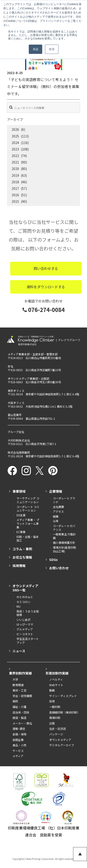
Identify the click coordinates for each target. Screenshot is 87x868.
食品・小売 (19, 745)
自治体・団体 (21, 712)
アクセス (58, 511)
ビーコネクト (25, 634)
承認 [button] (35, 49)
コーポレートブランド (64, 500)
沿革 (56, 521)
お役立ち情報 (22, 557)
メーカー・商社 (22, 723)
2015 (15, 201)
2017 (15, 188)
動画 (52, 690)
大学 (15, 679)
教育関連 (18, 685)
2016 (15, 195)
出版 (52, 723)
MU (18, 606)
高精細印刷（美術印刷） (64, 712)
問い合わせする (46, 268)
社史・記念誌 (58, 729)
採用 (52, 701)
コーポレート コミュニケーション (28, 509)
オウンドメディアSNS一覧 (25, 588)
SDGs (53, 560)
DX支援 (21, 515)
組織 (56, 516)
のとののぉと (25, 597)
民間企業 (18, 740)
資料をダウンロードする (46, 287)
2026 (15, 129)
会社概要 (58, 507)
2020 (15, 169)
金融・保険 (19, 734)
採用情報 (19, 566)
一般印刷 (55, 707)
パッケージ (56, 734)
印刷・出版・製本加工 (28, 539)
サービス (18, 751)
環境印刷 (55, 718)
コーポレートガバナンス (64, 528)
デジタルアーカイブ (62, 745)
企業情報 (56, 491)
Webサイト (56, 685)
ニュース (19, 651)
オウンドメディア (60, 740)
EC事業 (21, 532)
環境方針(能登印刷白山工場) (64, 549)
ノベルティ (56, 679)
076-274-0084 (44, 310)
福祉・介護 (19, 707)
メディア (18, 756)
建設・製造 (19, 718)
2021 (15, 162)
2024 (15, 143)
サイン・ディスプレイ (63, 696)
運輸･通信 (19, 729)
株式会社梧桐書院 (19, 452)
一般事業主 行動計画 (64, 536)
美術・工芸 (19, 690)
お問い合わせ (59, 568)
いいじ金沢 (23, 620)
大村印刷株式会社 (19, 440)
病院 (15, 701)
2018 (15, 182)
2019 (15, 175)
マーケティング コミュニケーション (28, 500)
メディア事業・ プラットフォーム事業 (28, 523)
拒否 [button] (52, 49)
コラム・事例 (22, 549)
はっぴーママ (25, 624)
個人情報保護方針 (64, 543)
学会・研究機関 (22, 696)
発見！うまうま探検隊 (28, 613)
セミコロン (23, 602)
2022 (15, 156)
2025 (15, 136)
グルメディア (25, 629)
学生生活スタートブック (28, 640)
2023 (15, 149)
